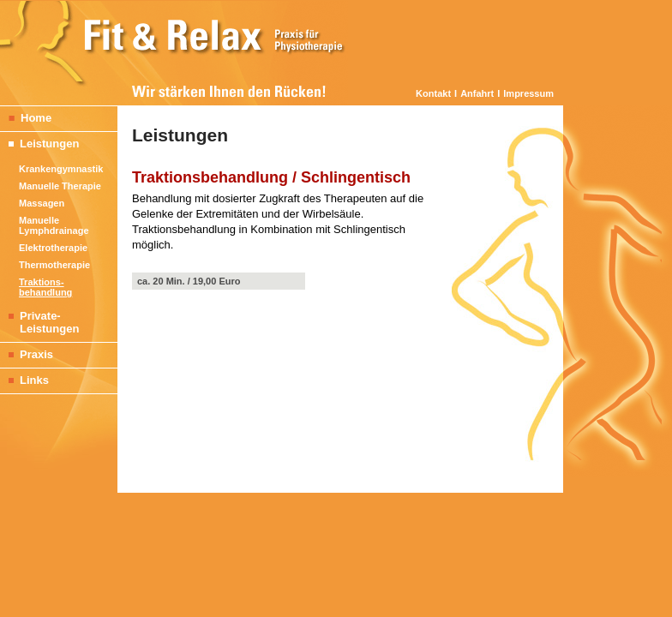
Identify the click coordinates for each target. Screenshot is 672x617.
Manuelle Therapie (60, 186)
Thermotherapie (54, 265)
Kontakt (433, 93)
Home (26, 118)
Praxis (27, 354)
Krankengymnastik (61, 169)
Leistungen (39, 144)
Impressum (528, 93)
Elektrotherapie (53, 248)
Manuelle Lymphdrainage (54, 225)
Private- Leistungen (39, 322)
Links (24, 380)
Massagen (42, 203)
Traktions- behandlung (45, 287)
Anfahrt (477, 93)
